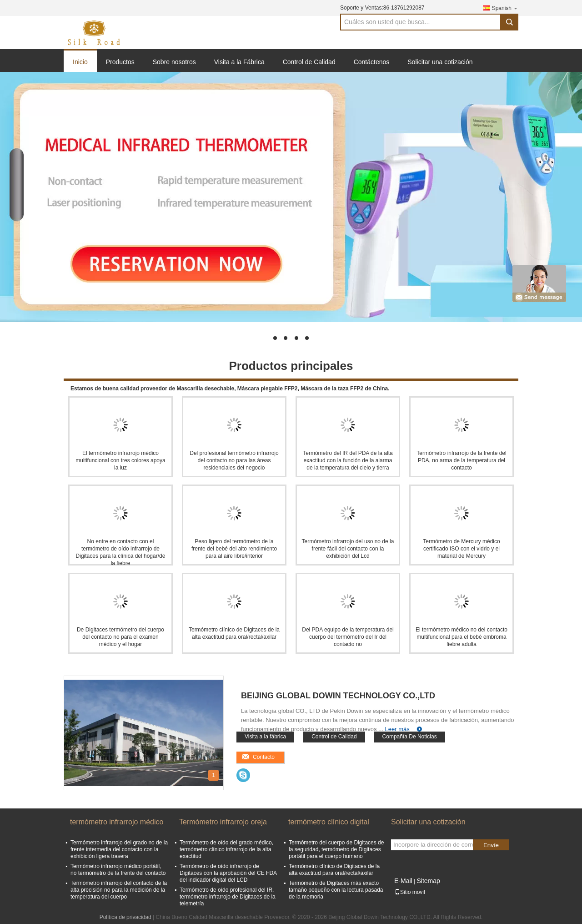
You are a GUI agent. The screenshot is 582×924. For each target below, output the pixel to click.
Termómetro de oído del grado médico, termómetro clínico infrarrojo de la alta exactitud (226, 849)
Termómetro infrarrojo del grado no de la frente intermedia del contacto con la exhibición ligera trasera (119, 849)
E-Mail (403, 881)
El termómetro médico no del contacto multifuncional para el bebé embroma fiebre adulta (462, 637)
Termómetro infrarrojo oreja (223, 822)
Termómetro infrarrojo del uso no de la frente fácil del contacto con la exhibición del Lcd (348, 549)
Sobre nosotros (174, 62)
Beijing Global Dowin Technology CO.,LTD (338, 696)
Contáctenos (372, 62)
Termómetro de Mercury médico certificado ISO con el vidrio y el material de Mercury (461, 549)
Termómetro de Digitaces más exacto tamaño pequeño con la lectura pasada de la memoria (336, 890)
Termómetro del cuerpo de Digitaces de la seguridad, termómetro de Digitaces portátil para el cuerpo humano (336, 849)
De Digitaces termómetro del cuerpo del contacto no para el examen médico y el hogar (120, 637)
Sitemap (428, 881)
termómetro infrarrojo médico (117, 822)
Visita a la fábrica (265, 737)
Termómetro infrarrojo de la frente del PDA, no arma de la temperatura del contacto (461, 460)
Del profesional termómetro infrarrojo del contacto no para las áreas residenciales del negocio (234, 460)
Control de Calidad (309, 62)
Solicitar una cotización (440, 62)
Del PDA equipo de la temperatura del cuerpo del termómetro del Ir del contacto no (348, 637)
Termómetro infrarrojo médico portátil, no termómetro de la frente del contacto (118, 870)
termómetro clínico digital (329, 822)
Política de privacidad (125, 917)
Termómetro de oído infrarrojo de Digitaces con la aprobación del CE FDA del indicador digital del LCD (228, 873)
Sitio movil (410, 892)
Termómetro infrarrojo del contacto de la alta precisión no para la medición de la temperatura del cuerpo (119, 890)
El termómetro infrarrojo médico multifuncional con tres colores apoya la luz (120, 460)
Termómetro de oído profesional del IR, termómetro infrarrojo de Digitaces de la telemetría (228, 897)
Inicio (80, 62)
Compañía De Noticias (410, 737)
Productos (120, 62)
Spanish (505, 8)
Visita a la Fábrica (239, 62)
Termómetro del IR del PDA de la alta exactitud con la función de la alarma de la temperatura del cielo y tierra (348, 460)
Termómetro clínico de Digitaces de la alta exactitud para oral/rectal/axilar (334, 870)
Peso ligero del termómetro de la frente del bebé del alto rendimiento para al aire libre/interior (234, 549)
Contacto (264, 757)
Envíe (491, 845)
